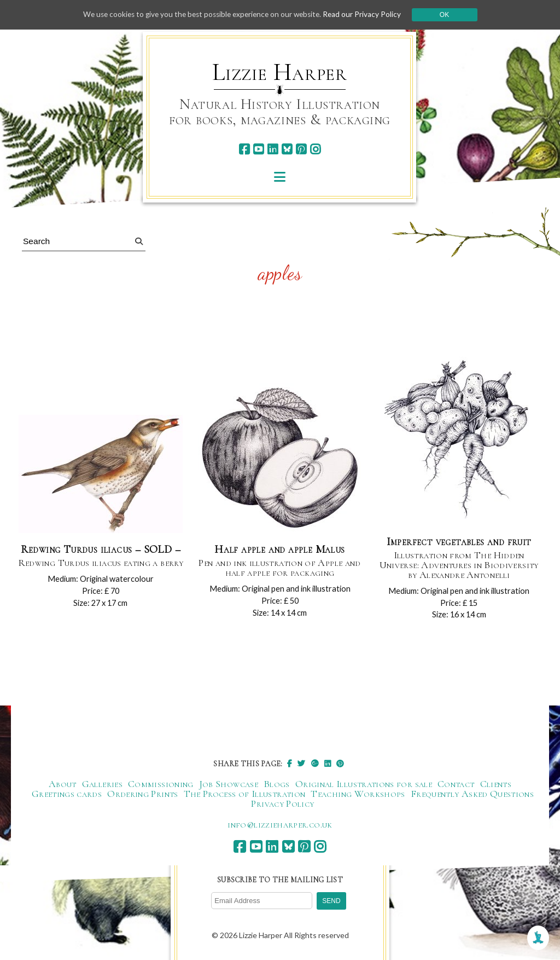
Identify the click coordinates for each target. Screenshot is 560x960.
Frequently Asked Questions (472, 795)
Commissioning (161, 785)
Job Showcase (229, 785)
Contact (456, 785)
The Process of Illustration (245, 795)
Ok (450, 15)
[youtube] (258, 149)
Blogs (277, 785)
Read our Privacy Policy (367, 15)
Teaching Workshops (358, 795)
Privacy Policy (282, 805)
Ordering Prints (142, 795)
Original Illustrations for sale (364, 785)
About (63, 785)
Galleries (102, 785)
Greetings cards (67, 795)
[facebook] (244, 149)
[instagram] (315, 149)
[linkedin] (273, 149)
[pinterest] (301, 149)
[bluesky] (287, 149)
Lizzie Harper (280, 72)
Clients (496, 785)
